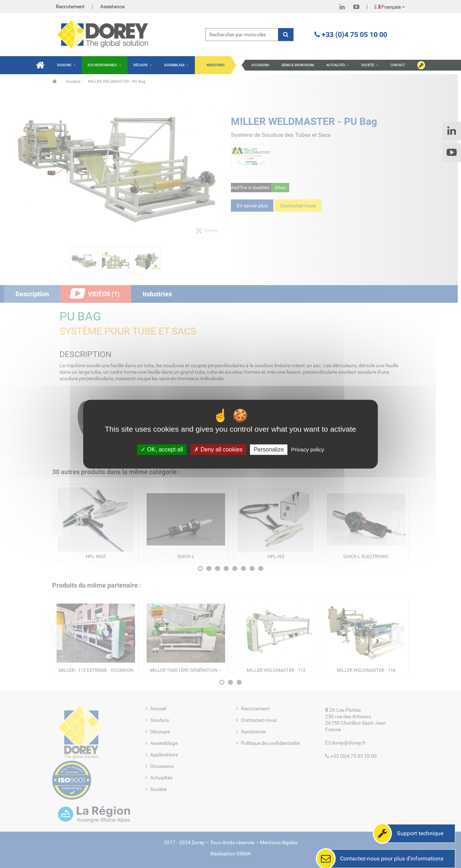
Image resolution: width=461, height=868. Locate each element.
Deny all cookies (218, 449)
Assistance (112, 6)
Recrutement (70, 6)
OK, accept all (162, 449)
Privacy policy (308, 449)
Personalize (269, 449)
